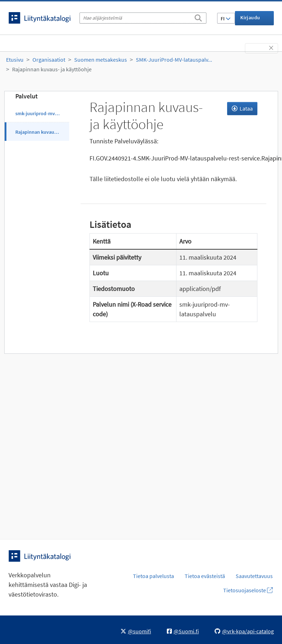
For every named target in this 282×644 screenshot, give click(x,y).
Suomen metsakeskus (101, 60)
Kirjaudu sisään (250, 20)
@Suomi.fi (183, 631)
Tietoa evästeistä (205, 576)
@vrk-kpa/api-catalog (244, 631)
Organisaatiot (49, 60)
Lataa (242, 108)
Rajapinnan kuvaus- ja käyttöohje (52, 69)
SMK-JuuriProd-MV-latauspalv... (174, 60)
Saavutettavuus (254, 576)
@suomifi (136, 631)
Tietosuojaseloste (248, 590)
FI (226, 19)
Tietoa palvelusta (153, 576)
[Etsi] (198, 17)
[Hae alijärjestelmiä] (143, 18)
